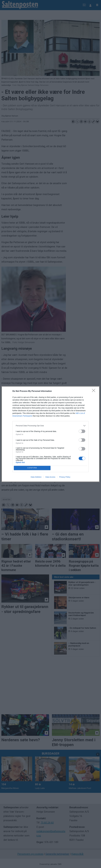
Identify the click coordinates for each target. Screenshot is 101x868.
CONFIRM (32, 468)
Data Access (50, 477)
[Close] (94, 391)
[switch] (82, 431)
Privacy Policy (65, 477)
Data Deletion (36, 477)
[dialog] (50, 434)
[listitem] (50, 426)
